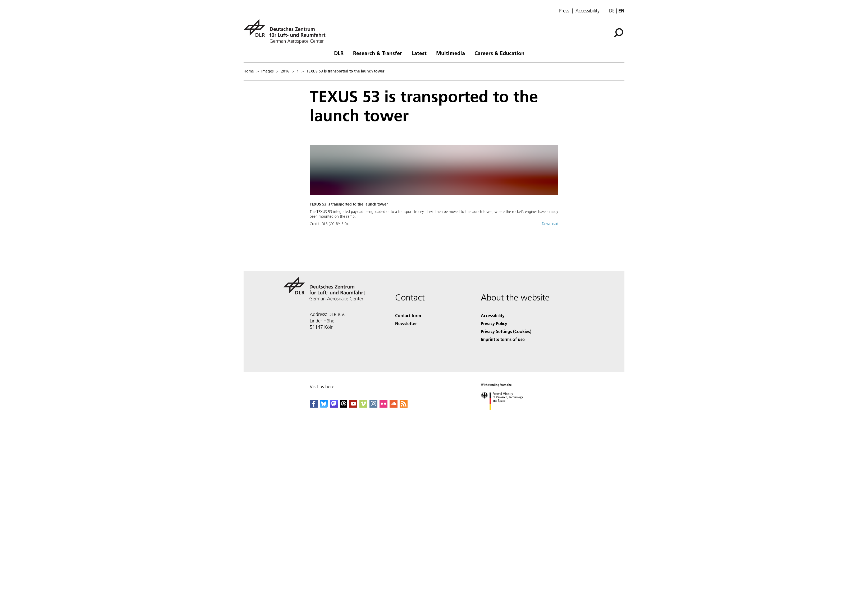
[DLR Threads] (344, 406)
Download (550, 224)
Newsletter (406, 323)
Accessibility (588, 11)
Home (249, 71)
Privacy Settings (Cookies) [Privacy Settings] (506, 331)
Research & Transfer (378, 53)
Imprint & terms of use (503, 339)
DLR (339, 53)
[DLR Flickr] (383, 406)
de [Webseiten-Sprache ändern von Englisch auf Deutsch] (612, 11)
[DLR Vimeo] (363, 406)
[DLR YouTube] (353, 406)
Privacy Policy (494, 323)
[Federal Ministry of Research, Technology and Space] (507, 415)
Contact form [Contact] (408, 315)
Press (564, 11)
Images (267, 71)
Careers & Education (499, 53)
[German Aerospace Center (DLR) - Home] (287, 31)
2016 (285, 71)
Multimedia (451, 53)
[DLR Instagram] (373, 406)
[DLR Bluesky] (324, 406)
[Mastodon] (334, 406)
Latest (419, 53)
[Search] (619, 33)
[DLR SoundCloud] (394, 406)
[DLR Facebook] (314, 406)
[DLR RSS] (404, 406)
